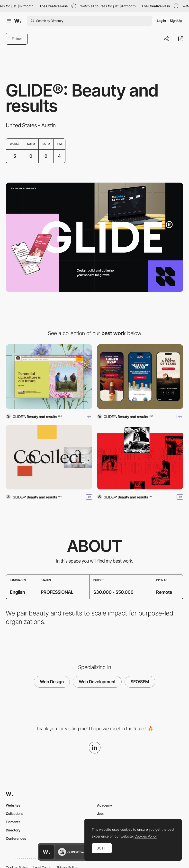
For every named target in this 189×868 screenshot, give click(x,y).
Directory (13, 830)
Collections (14, 814)
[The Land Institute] (49, 377)
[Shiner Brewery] (140, 377)
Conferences (16, 838)
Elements (13, 822)
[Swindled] (140, 457)
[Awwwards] (18, 21)
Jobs (101, 814)
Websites (13, 805)
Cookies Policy (146, 836)
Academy (105, 805)
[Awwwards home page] (46, 852)
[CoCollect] (49, 457)
